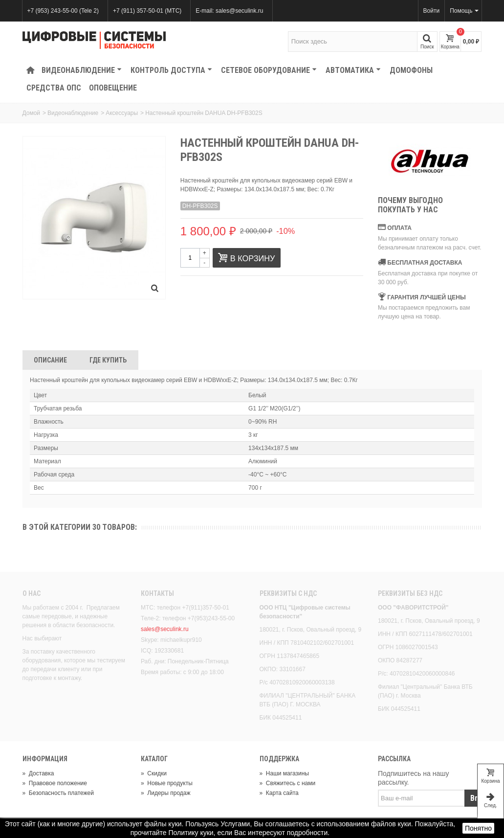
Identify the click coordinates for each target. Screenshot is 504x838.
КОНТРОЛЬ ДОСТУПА (171, 70)
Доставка (38, 773)
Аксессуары (122, 113)
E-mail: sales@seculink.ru (229, 11)
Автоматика (353, 70)
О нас (32, 593)
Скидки (154, 773)
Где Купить (108, 360)
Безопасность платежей (58, 793)
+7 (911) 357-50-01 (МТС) (147, 11)
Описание (50, 360)
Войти (432, 11)
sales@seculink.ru (165, 629)
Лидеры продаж (166, 793)
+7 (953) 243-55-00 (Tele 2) (63, 11)
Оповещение (113, 88)
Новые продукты (167, 783)
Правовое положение (55, 783)
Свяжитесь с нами (288, 783)
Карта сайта (279, 793)
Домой (32, 113)
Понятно (478, 828)
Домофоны (411, 70)
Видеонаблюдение (82, 70)
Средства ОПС (54, 88)
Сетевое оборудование (269, 70)
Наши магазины (284, 773)
